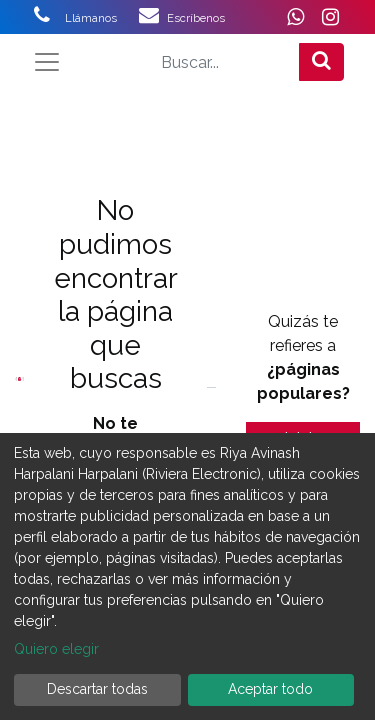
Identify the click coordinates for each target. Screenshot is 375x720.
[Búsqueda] (321, 62)
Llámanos (102, 18)
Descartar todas (97, 689)
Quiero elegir (56, 649)
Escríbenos (196, 18)
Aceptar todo (270, 689)
